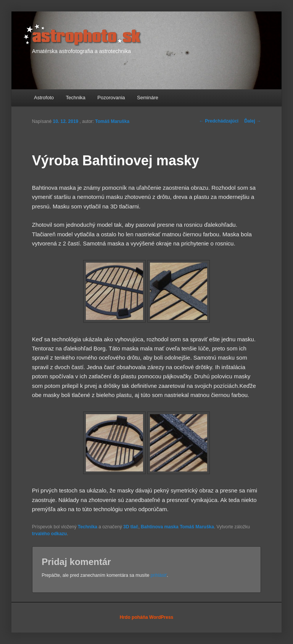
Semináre (148, 98)
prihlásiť (159, 575)
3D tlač (131, 527)
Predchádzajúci (219, 121)
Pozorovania (111, 98)
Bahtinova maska (160, 527)
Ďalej (253, 121)
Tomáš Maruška (112, 121)
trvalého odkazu (49, 534)
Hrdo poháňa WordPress (146, 617)
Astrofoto (44, 98)
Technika (76, 98)
